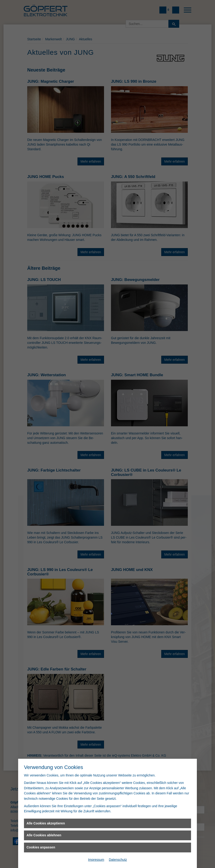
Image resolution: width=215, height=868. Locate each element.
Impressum (96, 860)
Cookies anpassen (41, 847)
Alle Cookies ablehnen (44, 835)
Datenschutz (118, 860)
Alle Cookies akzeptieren (46, 823)
